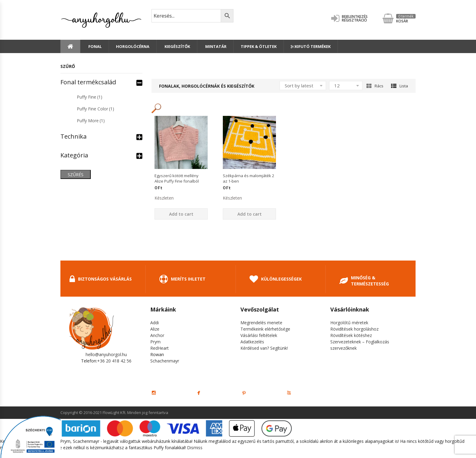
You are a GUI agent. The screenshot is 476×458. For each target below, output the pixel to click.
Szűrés (76, 175)
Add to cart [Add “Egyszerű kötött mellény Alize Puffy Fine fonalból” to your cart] (181, 214)
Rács (375, 86)
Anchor (157, 335)
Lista (399, 86)
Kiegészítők (177, 46)
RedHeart (160, 348)
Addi (155, 323)
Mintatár (215, 46)
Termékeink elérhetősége (265, 329)
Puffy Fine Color (95, 109)
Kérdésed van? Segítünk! (264, 348)
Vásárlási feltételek (259, 335)
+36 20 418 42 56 (114, 361)
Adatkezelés (252, 342)
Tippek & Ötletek (259, 46)
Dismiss (195, 448)
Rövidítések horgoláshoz (354, 329)
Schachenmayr (165, 361)
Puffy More (91, 121)
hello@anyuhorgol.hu (106, 354)
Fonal (95, 46)
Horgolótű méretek (349, 323)
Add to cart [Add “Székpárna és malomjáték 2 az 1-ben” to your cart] (250, 214)
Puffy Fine (90, 97)
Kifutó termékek (311, 46)
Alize (155, 329)
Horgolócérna (133, 46)
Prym (155, 342)
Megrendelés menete (261, 323)
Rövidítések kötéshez (351, 335)
